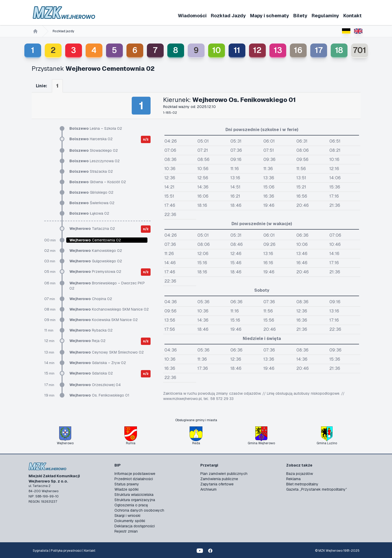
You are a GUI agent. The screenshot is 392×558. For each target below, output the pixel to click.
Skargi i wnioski (127, 516)
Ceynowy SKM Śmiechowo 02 (107, 352)
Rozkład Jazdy (228, 16)
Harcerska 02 (91, 139)
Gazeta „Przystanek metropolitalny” (317, 489)
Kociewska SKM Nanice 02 (104, 320)
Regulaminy (325, 16)
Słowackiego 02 (94, 150)
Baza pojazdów (300, 474)
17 (319, 50)
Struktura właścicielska (134, 495)
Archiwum (208, 489)
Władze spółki (126, 489)
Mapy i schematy (270, 16)
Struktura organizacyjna (135, 500)
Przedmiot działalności (134, 479)
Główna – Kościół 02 (98, 182)
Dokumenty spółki (130, 521)
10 (216, 50)
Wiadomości (192, 16)
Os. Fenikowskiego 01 (99, 395)
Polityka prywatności (66, 551)
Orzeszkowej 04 (95, 385)
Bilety (300, 16)
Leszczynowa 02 (95, 161)
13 (278, 50)
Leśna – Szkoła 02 (96, 128)
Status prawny (127, 484)
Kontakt (352, 16)
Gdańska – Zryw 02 (98, 363)
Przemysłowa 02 (95, 272)
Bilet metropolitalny (302, 484)
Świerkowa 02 (92, 203)
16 (298, 50)
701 (360, 50)
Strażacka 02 (91, 171)
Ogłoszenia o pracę (131, 505)
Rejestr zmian (126, 531)
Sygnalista (41, 551)
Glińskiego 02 (91, 192)
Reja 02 (87, 341)
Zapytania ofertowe (217, 484)
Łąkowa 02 (89, 213)
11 (237, 50)
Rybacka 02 (91, 330)
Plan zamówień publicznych (224, 474)
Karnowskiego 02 (96, 251)
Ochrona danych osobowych (139, 510)
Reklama (293, 479)
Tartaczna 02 (92, 229)
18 (339, 50)
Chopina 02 (91, 299)
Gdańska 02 (91, 373)
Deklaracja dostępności (135, 526)
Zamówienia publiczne (219, 479)
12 (257, 50)
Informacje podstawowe (135, 474)
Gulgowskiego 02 (96, 261)
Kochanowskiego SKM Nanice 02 (109, 309)
